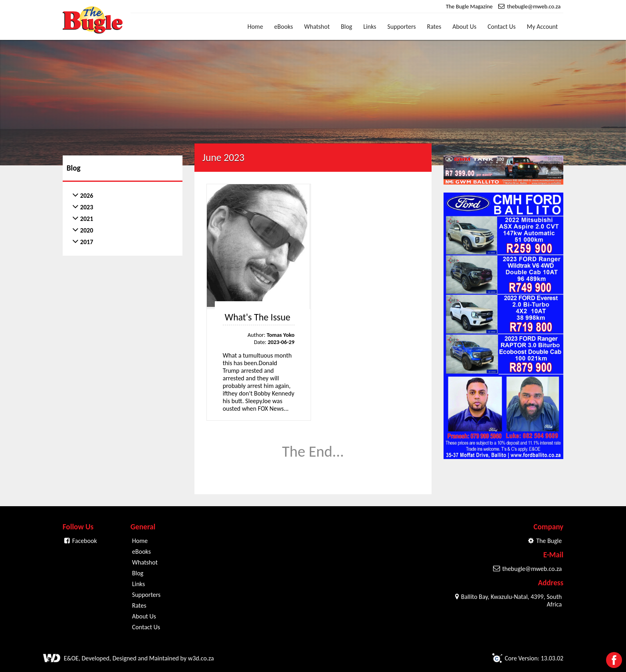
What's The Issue (258, 317)
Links (370, 27)
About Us (464, 27)
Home (255, 27)
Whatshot (317, 27)
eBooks (284, 27)
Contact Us (501, 27)
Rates (434, 27)
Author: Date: (271, 338)
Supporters (401, 27)
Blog (347, 27)
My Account (543, 27)
